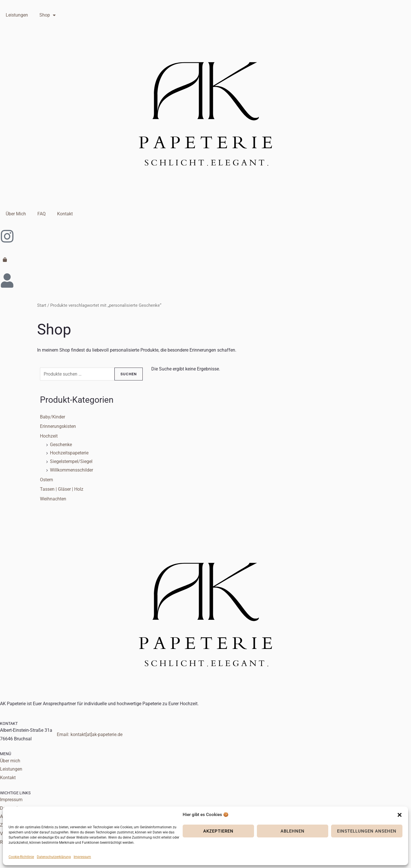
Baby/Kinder (53, 417)
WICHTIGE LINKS (15, 793)
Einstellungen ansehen (367, 831)
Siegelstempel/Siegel (71, 461)
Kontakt (65, 214)
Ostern (47, 480)
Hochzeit (49, 436)
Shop (48, 15)
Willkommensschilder (71, 470)
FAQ (42, 214)
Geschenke (61, 445)
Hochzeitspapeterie (69, 453)
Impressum (82, 857)
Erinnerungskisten (58, 426)
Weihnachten (53, 499)
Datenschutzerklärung (54, 857)
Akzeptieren (218, 831)
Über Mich (16, 214)
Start (42, 305)
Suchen (129, 374)
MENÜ (6, 754)
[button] (400, 815)
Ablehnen (293, 831)
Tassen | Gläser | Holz (62, 489)
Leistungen (17, 15)
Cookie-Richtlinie (21, 857)
